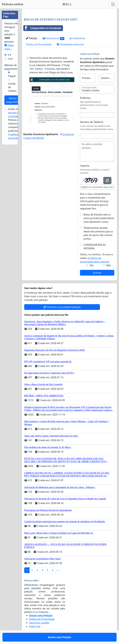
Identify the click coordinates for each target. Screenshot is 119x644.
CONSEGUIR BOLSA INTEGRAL (95, 247)
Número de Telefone (92, 122)
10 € (10, 59)
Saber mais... (9, 47)
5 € (10, 55)
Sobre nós (35, 626)
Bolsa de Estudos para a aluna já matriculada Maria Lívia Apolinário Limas (99, 218)
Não (109, 265)
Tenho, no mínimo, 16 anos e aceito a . (96, 258)
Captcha (85, 166)
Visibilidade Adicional (70, 44)
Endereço (85, 98)
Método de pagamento (11, 67)
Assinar (97, 273)
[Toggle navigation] (113, 4)
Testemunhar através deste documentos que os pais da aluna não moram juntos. (98, 233)
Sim (92, 265)
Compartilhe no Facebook (42, 28)
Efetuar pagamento (13, 100)
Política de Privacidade (39, 44)
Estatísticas (77, 38)
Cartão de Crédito (12, 87)
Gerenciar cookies (39, 623)
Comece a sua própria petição (62, 307)
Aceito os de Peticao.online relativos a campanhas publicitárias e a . (16, 124)
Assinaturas (53, 38)
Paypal (12, 76)
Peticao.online (13, 4)
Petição (32, 38)
